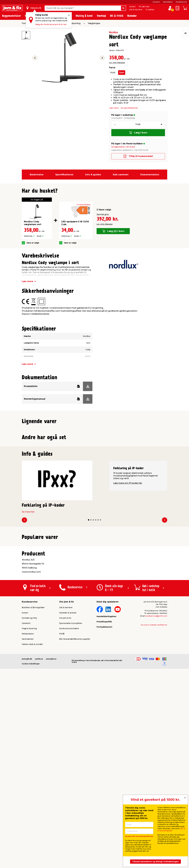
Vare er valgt (33, 243)
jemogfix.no (51, 845)
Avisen (132, 7)
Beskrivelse (37, 175)
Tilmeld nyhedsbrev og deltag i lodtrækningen (155, 862)
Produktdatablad (84, 205)
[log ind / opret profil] (170, 8)
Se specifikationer (129, 108)
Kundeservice (181, 2)
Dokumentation (150, 175)
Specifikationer (64, 175)
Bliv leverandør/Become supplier (75, 825)
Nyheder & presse (68, 799)
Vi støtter (150, 10)
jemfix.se (39, 845)
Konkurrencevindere (69, 814)
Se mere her (28, 631)
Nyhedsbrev (168, 2)
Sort (122, 73)
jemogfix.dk (27, 845)
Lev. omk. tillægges (117, 63)
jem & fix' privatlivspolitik (171, 830)
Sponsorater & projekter (71, 809)
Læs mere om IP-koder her (128, 603)
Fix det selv (144, 7)
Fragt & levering (29, 814)
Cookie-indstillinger (31, 850)
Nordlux (113, 32)
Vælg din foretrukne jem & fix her (51, 24)
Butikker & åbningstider (33, 793)
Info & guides (93, 175)
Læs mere (114, 108)
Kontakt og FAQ (29, 804)
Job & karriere (136, 10)
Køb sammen (121, 175)
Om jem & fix (65, 804)
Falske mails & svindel (32, 830)
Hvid (113, 73)
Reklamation (28, 820)
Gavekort (156, 2)
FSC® (62, 820)
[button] (92, 484)
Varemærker (28, 825)
